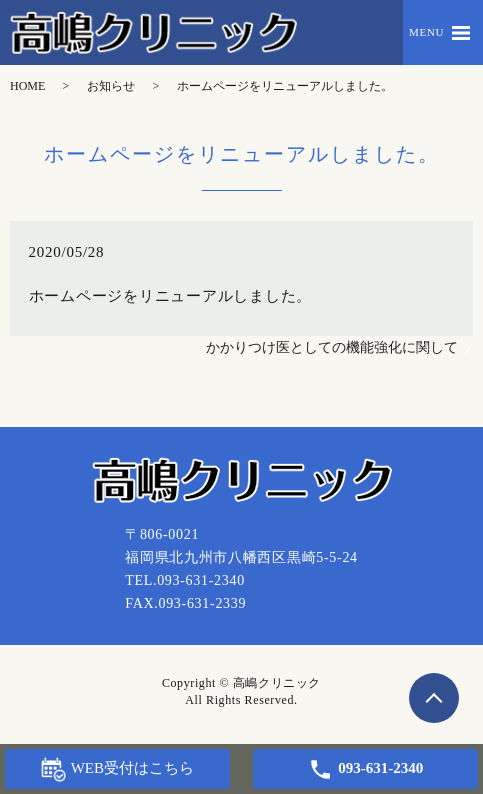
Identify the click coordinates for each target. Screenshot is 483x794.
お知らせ (111, 86)
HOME (27, 86)
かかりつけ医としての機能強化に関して (332, 347)
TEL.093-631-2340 (185, 580)
